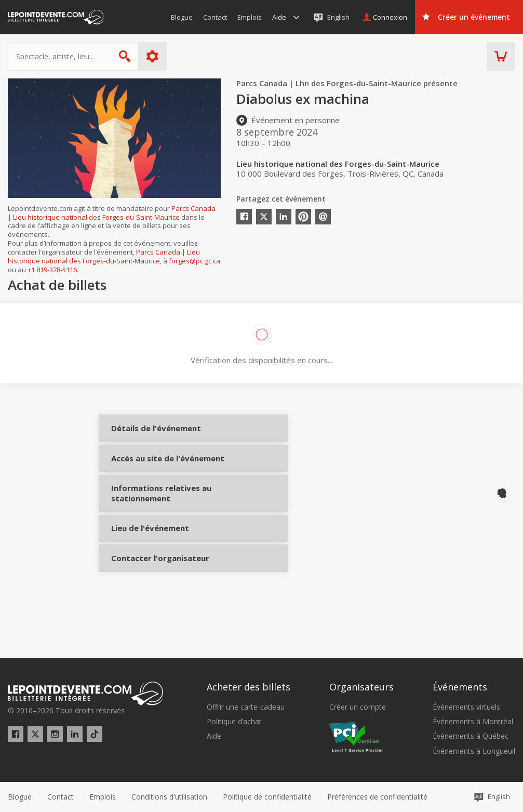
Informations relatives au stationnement (147, 524)
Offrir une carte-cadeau (246, 707)
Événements (460, 687)
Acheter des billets (249, 687)
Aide (214, 736)
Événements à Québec (471, 736)
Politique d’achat (234, 722)
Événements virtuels (466, 707)
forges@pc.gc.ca (195, 261)
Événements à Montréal (473, 722)
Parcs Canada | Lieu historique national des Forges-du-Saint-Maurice (112, 213)
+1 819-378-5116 (52, 270)
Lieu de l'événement (147, 564)
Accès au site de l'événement (147, 480)
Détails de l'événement (147, 436)
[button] (377, 797)
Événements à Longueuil (474, 751)
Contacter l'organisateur (147, 603)
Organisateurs (361, 687)
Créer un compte (358, 707)
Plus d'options (152, 56)
